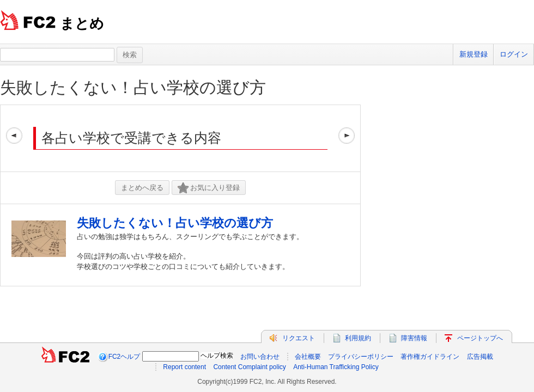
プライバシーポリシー (361, 357)
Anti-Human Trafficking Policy (336, 367)
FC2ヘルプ (125, 357)
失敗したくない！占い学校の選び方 (133, 87)
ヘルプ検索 (217, 356)
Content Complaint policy (249, 367)
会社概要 (308, 357)
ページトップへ (480, 338)
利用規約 (358, 338)
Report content (184, 367)
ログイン (514, 54)
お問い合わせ (260, 357)
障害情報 (414, 338)
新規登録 (474, 54)
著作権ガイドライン (430, 357)
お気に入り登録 (209, 188)
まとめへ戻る (142, 188)
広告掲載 (480, 357)
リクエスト (299, 338)
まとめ (82, 23)
